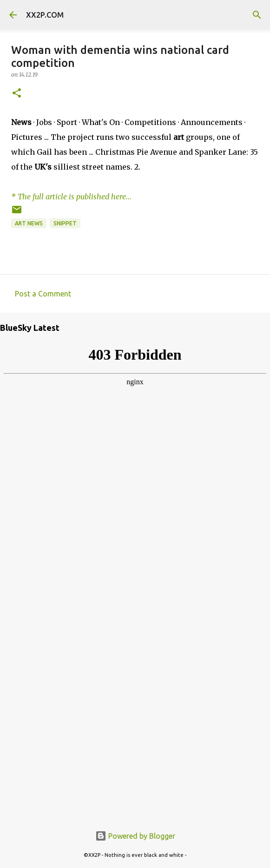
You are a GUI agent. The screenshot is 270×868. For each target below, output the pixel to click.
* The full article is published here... (71, 197)
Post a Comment (43, 294)
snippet (65, 223)
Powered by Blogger (135, 836)
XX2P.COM (45, 15)
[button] (17, 94)
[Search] (257, 15)
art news (29, 223)
